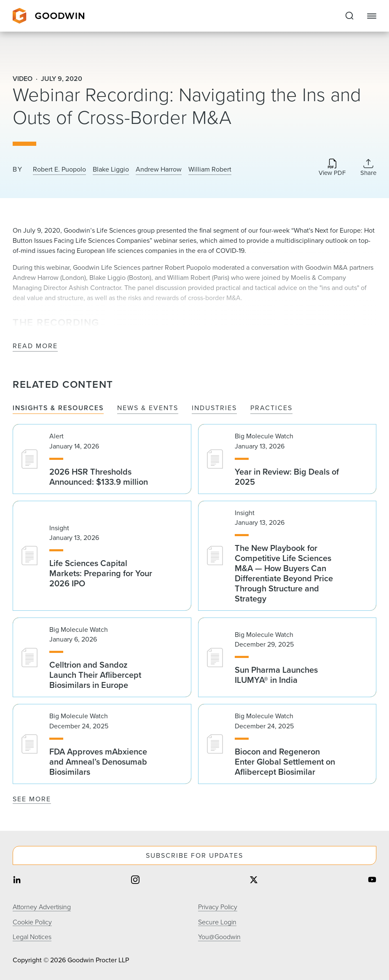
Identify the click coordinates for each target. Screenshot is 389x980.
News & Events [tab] (148, 408)
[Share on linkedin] (17, 881)
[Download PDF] (332, 168)
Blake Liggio (111, 169)
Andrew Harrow (159, 169)
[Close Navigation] (372, 16)
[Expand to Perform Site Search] (349, 16)
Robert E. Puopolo (59, 169)
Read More (35, 346)
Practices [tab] (271, 408)
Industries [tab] (214, 408)
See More (32, 799)
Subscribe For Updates (194, 855)
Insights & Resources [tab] (58, 408)
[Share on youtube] (372, 881)
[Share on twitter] (254, 881)
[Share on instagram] (135, 881)
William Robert (210, 169)
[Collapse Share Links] (368, 167)
